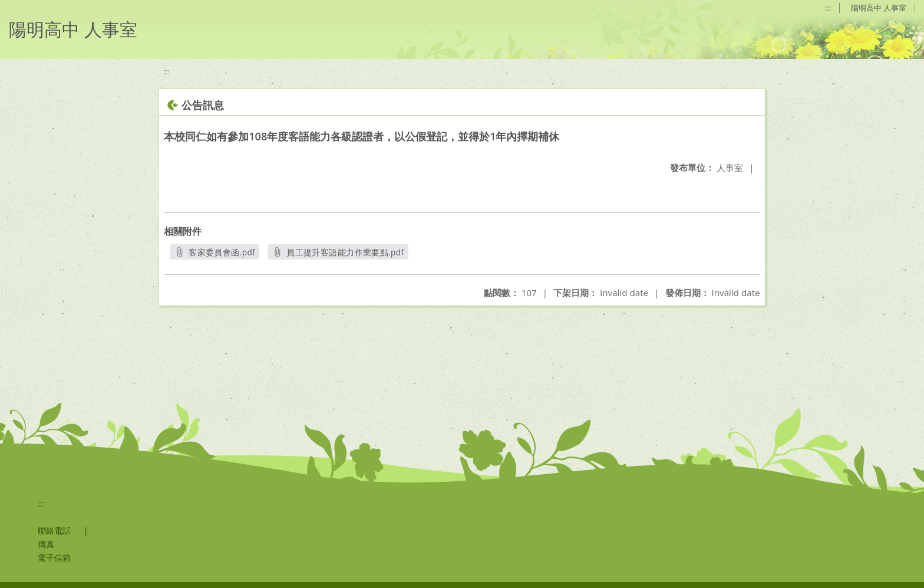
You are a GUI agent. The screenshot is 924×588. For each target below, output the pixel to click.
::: (828, 8)
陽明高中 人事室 (879, 8)
